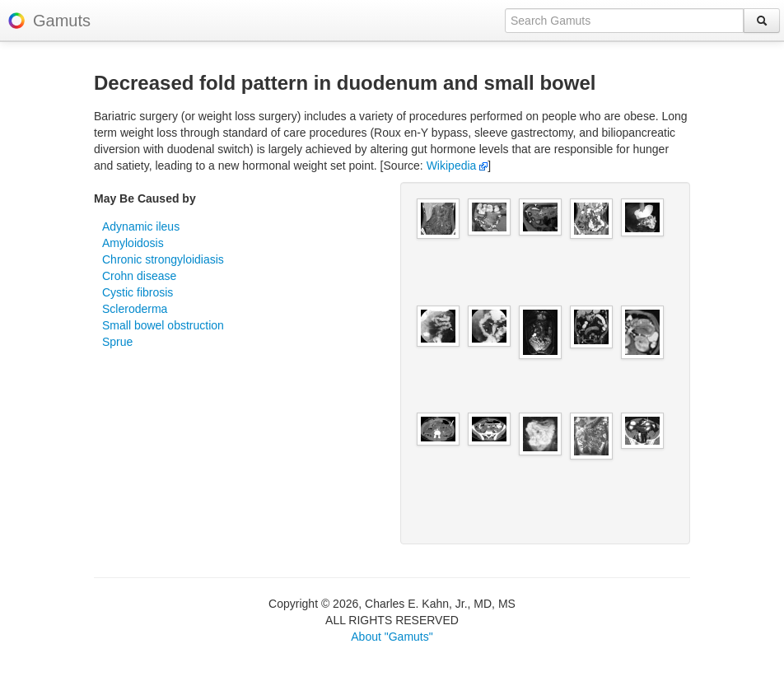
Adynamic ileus (141, 226)
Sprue (117, 342)
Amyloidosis (133, 243)
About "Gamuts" (392, 637)
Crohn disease (139, 276)
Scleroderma (135, 309)
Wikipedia (457, 166)
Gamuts (62, 21)
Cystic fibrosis (138, 292)
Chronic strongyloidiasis (163, 259)
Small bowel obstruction (163, 325)
